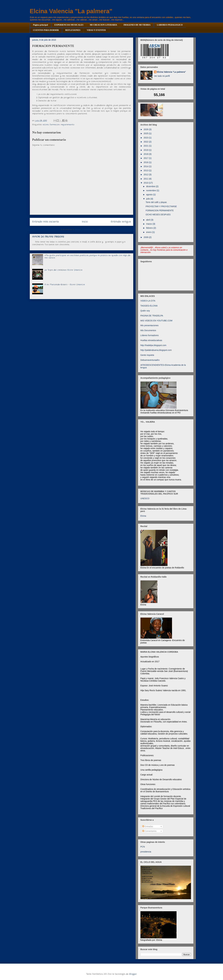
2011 (146, 179)
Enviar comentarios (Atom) (89, 230)
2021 (146, 146)
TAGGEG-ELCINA (149, 306)
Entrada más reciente (45, 222)
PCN (143, 847)
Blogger (133, 974)
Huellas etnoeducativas (151, 340)
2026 (146, 129)
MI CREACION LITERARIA (103, 25)
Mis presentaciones (150, 325)
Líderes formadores (150, 335)
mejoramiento (68, 125)
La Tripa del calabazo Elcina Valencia (63, 270)
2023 (146, 138)
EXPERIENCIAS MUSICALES (69, 25)
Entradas (148, 826)
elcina (46, 125)
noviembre (151, 190)
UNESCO (145, 498)
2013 (146, 170)
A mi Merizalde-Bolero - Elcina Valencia (65, 285)
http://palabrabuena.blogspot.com (156, 350)
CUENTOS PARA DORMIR (46, 30)
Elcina (143, 516)
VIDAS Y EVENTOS (96, 30)
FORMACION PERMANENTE (160, 210)
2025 (146, 133)
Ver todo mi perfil (162, 76)
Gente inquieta (147, 355)
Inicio (85, 222)
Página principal (41, 25)
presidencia (146, 852)
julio (148, 199)
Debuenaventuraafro (150, 360)
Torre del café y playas (156, 202)
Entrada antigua (121, 222)
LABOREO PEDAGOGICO (170, 25)
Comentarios (149, 831)
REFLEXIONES (73, 30)
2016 (146, 162)
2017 (146, 158)
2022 (146, 142)
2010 (146, 183)
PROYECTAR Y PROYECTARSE (161, 206)
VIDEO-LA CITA (148, 301)
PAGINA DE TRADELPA (152, 316)
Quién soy (145, 311)
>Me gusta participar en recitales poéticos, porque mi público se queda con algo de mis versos (87, 257)
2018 (146, 154)
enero (149, 232)
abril (148, 220)
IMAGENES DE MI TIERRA (137, 25)
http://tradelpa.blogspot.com (153, 345)
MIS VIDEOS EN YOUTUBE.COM (156, 321)
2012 (146, 175)
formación (55, 125)
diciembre (151, 186)
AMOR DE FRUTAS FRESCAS (48, 237)
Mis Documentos (148, 330)
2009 (146, 237)
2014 (146, 166)
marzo (149, 224)
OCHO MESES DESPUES (158, 215)
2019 (146, 150)
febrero (150, 228)
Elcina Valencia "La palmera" (71, 11)
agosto (150, 195)
